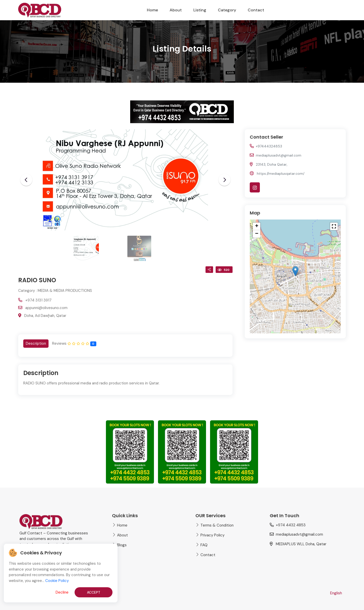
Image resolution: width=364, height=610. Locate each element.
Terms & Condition (217, 525)
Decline (62, 592)
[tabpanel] (125, 380)
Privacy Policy (212, 535)
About (176, 10)
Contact (256, 10)
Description (36, 343)
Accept (94, 592)
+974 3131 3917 (38, 300)
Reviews (74, 344)
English (336, 593)
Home (152, 10)
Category (227, 10)
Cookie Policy (57, 581)
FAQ (204, 545)
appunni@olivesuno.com (46, 308)
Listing (200, 10)
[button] (295, 271)
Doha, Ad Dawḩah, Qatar (45, 316)
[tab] (36, 344)
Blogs (122, 545)
